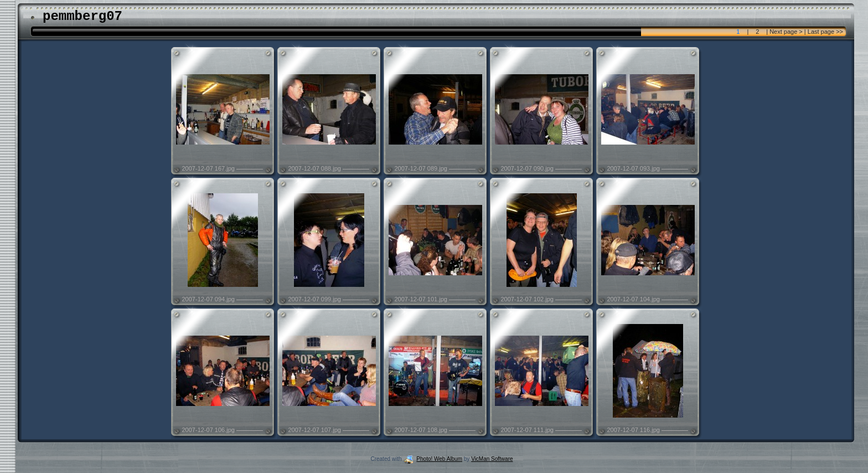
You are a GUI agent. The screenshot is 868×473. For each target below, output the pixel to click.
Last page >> (825, 32)
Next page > (786, 32)
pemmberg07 (82, 16)
